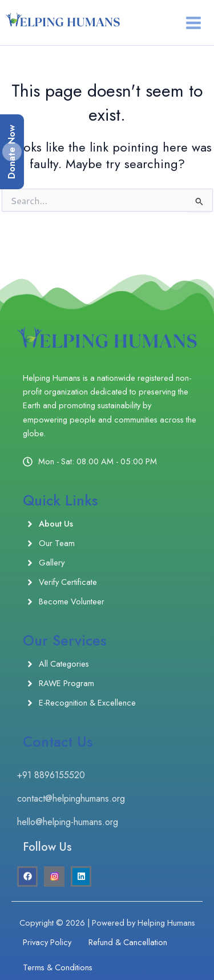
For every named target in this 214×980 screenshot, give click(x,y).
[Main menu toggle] (193, 23)
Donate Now (12, 152)
